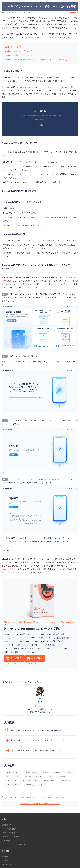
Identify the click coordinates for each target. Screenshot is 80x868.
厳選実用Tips (7, 825)
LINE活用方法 (7, 841)
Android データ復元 (31, 772)
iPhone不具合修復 (9, 833)
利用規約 (5, 861)
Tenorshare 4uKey (10, 569)
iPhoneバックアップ (13, 785)
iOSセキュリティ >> (18, 797)
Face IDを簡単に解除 (56, 634)
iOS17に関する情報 (9, 829)
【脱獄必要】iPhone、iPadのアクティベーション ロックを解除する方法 (38, 740)
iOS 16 (28, 777)
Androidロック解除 (49, 781)
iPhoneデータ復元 (13, 772)
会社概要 (5, 857)
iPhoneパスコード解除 (29, 781)
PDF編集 (68, 772)
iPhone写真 (62, 777)
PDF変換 (57, 772)
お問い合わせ (7, 865)
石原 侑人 (8, 13)
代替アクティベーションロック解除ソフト (42, 38)
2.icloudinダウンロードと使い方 (19, 51)
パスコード (25, 638)
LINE (50, 777)
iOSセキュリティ (37, 13)
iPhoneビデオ (65, 781)
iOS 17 (46, 772)
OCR (8, 777)
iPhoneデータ (11, 781)
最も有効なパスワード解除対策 (14, 845)
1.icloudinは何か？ (13, 47)
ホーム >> (6, 797)
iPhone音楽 (30, 785)
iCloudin (16, 162)
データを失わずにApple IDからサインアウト (22, 645)
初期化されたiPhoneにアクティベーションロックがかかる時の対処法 (37, 730)
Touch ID (44, 634)
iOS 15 (18, 777)
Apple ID (34, 638)
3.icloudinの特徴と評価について (19, 55)
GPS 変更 (40, 777)
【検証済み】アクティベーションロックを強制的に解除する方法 (35, 750)
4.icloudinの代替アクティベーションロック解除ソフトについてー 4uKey (36, 60)
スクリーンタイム (12, 638)
